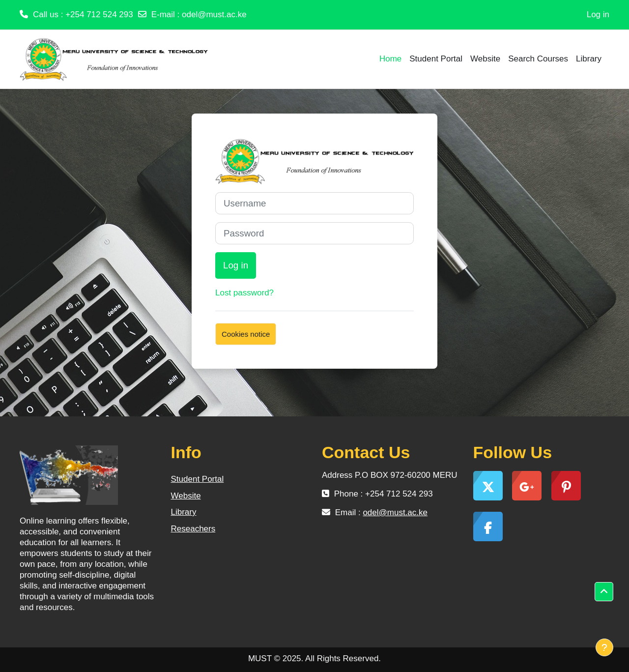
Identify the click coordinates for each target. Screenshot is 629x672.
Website (186, 496)
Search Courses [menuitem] (538, 59)
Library (184, 512)
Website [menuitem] (485, 59)
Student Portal (198, 479)
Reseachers (193, 529)
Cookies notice (246, 334)
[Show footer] (604, 647)
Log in (598, 15)
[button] (604, 592)
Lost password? (244, 293)
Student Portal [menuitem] (436, 59)
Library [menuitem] (589, 59)
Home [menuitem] (390, 59)
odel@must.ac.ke (214, 15)
